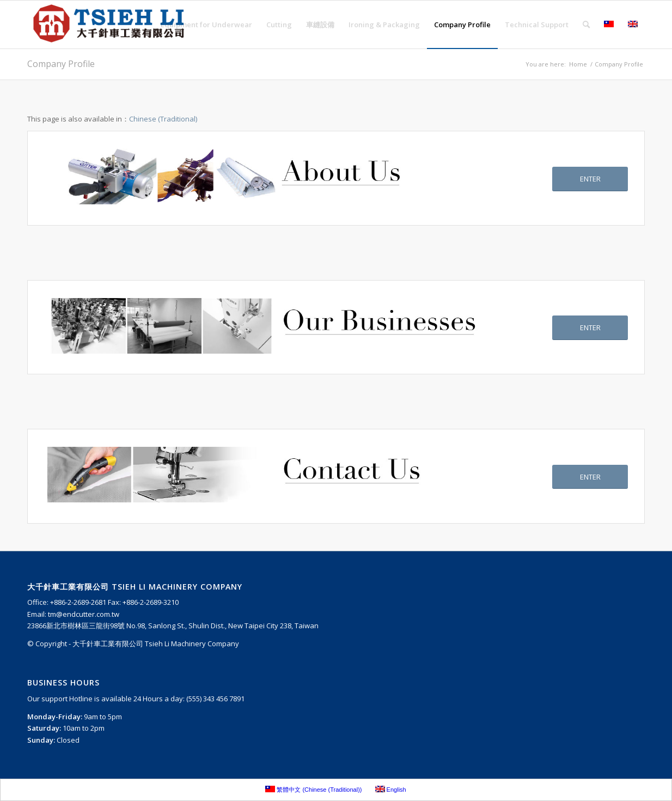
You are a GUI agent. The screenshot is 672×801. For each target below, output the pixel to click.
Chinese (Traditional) (163, 119)
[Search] (586, 25)
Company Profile (61, 64)
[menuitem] (206, 25)
